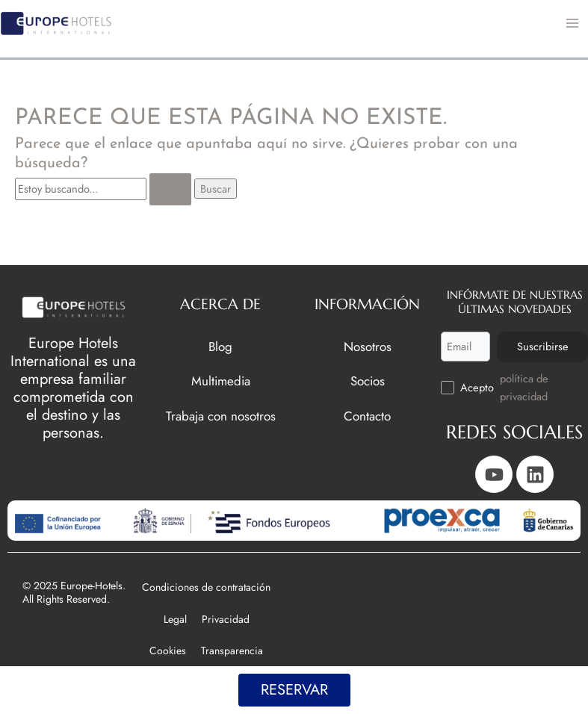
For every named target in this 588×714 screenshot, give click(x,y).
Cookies (168, 651)
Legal (175, 619)
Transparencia (232, 651)
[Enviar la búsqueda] (170, 189)
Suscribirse (541, 345)
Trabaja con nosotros (221, 415)
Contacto (367, 415)
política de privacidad (524, 387)
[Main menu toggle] (572, 23)
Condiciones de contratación (206, 587)
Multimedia (221, 380)
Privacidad (226, 619)
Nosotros (368, 345)
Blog (220, 345)
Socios (368, 380)
